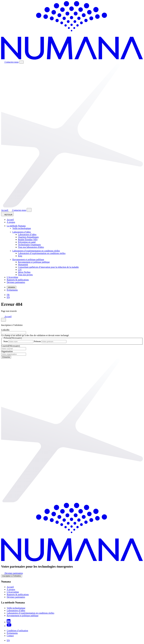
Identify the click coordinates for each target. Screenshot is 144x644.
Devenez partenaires (16, 282)
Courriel (10, 346)
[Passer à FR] (8, 295)
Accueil (5, 210)
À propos (11, 222)
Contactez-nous (10, 62)
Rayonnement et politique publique (29, 259)
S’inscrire (6, 357)
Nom (6, 341)
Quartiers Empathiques (28, 237)
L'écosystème (13, 592)
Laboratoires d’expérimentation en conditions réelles (37, 251)
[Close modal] (29, 210)
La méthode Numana (17, 226)
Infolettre (12, 287)
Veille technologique (22, 228)
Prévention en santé (27, 242)
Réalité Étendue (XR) (28, 240)
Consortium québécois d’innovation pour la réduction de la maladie (48, 267)
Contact (10, 636)
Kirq (20, 256)
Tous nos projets (25, 275)
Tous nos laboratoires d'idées (31, 247)
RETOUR (7, 214)
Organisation (7, 351)
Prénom (37, 341)
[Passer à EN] (8, 297)
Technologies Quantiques (29, 245)
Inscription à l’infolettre (12, 576)
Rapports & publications (18, 280)
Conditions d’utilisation (17, 631)
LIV (20, 270)
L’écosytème (12, 277)
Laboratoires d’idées (22, 232)
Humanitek (23, 265)
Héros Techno (24, 272)
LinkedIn (5, 330)
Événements (12, 290)
